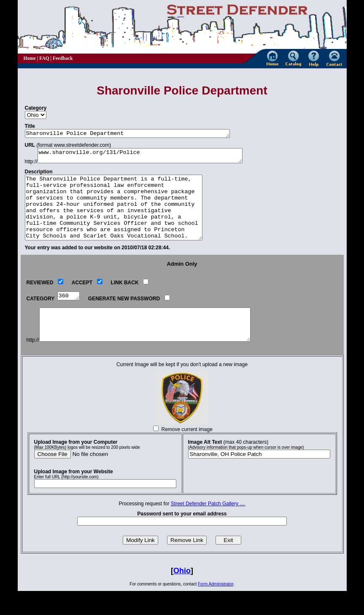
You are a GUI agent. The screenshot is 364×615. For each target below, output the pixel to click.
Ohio (182, 595)
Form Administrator (216, 608)
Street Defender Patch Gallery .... (208, 528)
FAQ (44, 58)
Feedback (63, 58)
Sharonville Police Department (140, 134)
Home (30, 58)
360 (69, 313)
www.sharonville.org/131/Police (153, 158)
